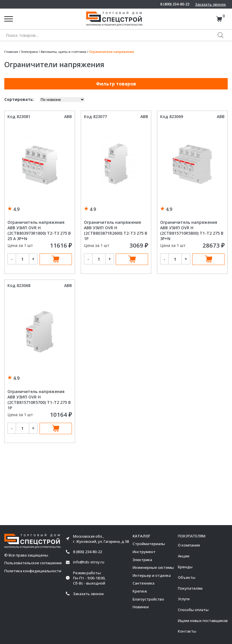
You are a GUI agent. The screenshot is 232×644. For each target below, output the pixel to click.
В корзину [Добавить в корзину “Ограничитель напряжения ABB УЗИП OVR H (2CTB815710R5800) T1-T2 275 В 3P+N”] (208, 259)
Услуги (184, 599)
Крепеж (140, 591)
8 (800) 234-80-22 (175, 4)
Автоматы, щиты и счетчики (63, 52)
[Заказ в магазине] (62, 100)
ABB (68, 116)
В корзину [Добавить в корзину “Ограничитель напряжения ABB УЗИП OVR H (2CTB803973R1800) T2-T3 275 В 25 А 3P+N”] (56, 259)
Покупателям (190, 588)
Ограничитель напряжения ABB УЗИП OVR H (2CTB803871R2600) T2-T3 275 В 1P (116, 230)
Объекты (187, 577)
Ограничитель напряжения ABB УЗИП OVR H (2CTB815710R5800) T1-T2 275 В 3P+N (192, 230)
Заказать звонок (211, 4)
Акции (184, 556)
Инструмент (144, 552)
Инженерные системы (153, 567)
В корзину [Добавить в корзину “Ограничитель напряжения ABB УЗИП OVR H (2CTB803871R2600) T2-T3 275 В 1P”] (132, 259)
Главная (11, 52)
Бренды (185, 567)
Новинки (141, 607)
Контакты (187, 631)
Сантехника (143, 583)
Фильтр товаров (116, 84)
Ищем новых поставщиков (203, 621)
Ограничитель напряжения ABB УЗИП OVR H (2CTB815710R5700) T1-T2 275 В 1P (39, 400)
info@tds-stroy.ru (89, 562)
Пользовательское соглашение (33, 563)
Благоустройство (148, 599)
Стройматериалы (149, 544)
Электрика (29, 52)
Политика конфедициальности (33, 571)
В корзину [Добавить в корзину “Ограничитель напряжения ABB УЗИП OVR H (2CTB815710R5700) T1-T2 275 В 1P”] (56, 428)
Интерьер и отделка (152, 575)
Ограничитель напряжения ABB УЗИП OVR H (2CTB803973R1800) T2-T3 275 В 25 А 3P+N (39, 230)
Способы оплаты (193, 610)
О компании (189, 545)
